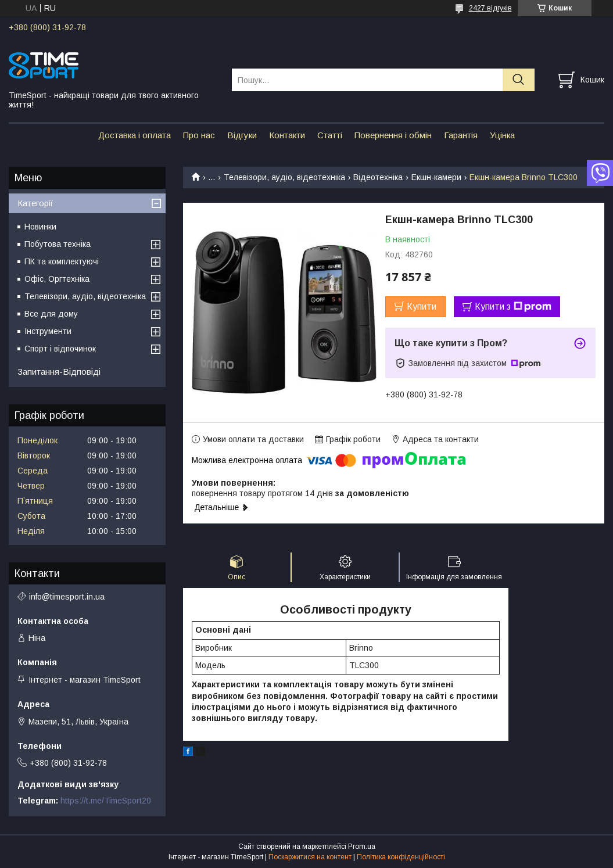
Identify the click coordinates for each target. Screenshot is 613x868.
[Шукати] (519, 80)
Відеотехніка (378, 177)
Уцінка (502, 135)
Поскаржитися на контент (310, 857)
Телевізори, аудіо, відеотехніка (284, 177)
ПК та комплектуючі (62, 261)
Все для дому (51, 314)
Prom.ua (362, 847)
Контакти (287, 135)
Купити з (513, 307)
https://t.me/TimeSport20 (106, 801)
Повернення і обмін (393, 135)
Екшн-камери (436, 177)
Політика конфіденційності (401, 857)
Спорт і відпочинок (60, 349)
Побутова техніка (58, 244)
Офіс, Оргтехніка (57, 279)
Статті (330, 135)
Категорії (35, 203)
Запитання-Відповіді (59, 372)
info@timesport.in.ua (67, 597)
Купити (422, 306)
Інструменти (48, 331)
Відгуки (242, 135)
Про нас (199, 135)
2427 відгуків (490, 8)
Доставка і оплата (135, 135)
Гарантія (461, 135)
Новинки (40, 227)
